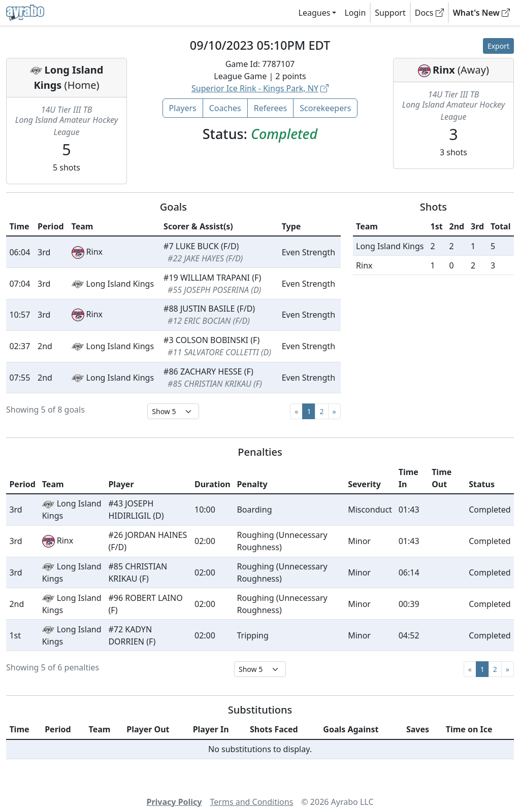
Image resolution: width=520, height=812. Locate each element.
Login (355, 13)
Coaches (225, 108)
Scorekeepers (325, 108)
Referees (271, 108)
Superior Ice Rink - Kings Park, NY (260, 88)
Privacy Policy (174, 802)
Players (183, 108)
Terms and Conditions (252, 802)
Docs (429, 13)
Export (498, 46)
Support (390, 13)
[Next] (334, 411)
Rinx (444, 70)
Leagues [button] (315, 13)
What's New (481, 13)
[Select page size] (173, 411)
